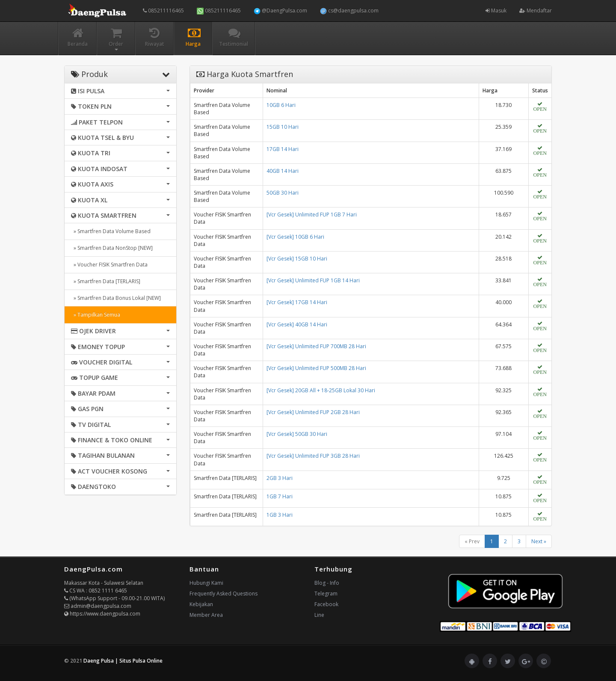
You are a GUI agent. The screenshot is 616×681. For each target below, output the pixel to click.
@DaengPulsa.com (280, 11)
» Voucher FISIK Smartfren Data (109, 265)
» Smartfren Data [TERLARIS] (106, 281)
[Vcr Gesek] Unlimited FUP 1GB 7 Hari (312, 215)
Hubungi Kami (206, 583)
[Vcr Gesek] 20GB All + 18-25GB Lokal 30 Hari (321, 390)
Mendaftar (536, 10)
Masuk (496, 10)
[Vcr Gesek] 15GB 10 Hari (297, 259)
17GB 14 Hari (283, 149)
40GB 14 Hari (283, 171)
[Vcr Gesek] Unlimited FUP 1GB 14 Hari (313, 280)
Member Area (206, 615)
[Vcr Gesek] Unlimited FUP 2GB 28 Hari (313, 412)
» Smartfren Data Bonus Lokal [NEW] (116, 298)
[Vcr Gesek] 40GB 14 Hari (297, 324)
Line (319, 615)
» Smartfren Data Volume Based (111, 231)
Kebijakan (201, 604)
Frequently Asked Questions (224, 594)
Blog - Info (327, 583)
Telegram (326, 594)
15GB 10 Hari (283, 127)
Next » (539, 541)
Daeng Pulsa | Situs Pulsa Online (123, 661)
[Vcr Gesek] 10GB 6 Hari (295, 237)
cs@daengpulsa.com (349, 11)
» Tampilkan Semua (96, 315)
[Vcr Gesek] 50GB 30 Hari (297, 434)
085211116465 (163, 10)
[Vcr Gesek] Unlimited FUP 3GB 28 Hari (313, 456)
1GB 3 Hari (280, 515)
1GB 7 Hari (280, 496)
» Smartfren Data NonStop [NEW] (112, 248)
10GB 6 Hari (281, 105)
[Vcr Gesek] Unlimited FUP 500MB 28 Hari (316, 368)
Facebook (326, 604)
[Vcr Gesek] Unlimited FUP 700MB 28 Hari (316, 346)
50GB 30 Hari (283, 193)
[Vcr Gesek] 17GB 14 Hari (297, 302)
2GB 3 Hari (280, 478)
